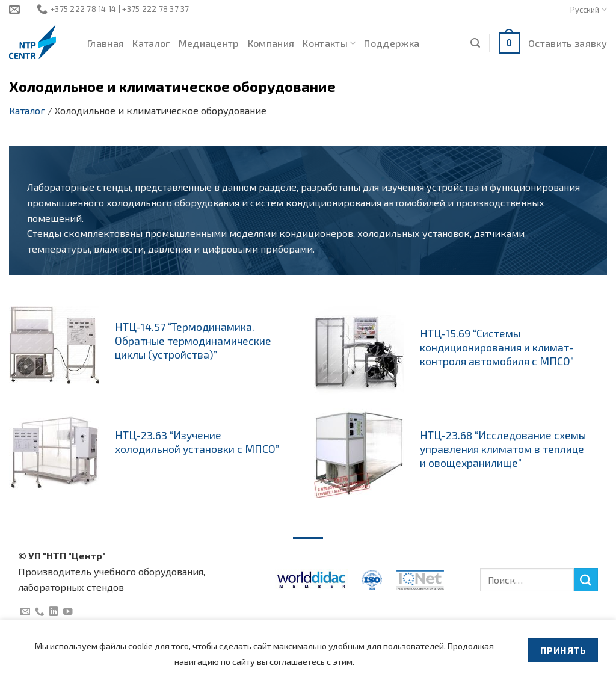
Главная (106, 43)
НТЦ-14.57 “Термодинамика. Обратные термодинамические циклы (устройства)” (193, 340)
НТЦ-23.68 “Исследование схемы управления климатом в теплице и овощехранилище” (503, 449)
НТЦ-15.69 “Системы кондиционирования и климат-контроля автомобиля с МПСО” (497, 347)
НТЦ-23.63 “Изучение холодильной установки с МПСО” (197, 442)
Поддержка (392, 43)
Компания (271, 43)
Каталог (151, 43)
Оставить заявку (568, 43)
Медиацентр (209, 43)
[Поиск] (475, 43)
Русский (589, 9)
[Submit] (586, 580)
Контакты (329, 43)
